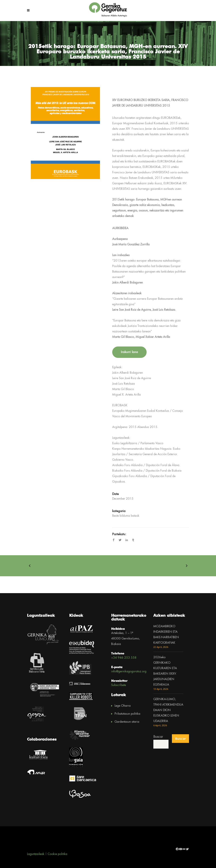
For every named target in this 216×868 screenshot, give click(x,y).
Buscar (158, 737)
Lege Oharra (123, 706)
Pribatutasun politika (127, 714)
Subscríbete (119, 685)
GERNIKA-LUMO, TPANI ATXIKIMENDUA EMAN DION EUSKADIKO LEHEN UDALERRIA (168, 710)
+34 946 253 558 (124, 658)
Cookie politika (57, 854)
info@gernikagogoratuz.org (129, 671)
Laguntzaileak (36, 854)
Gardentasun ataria (127, 722)
